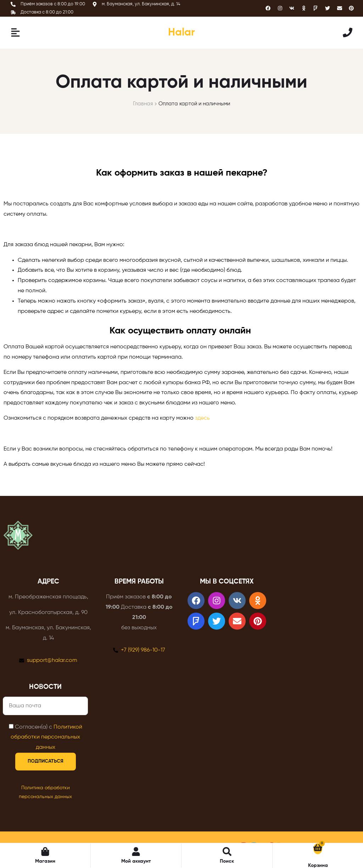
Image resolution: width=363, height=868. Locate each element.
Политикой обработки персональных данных (46, 737)
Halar (181, 33)
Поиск (227, 861)
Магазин (45, 861)
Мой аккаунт (136, 861)
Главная (143, 104)
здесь (202, 418)
